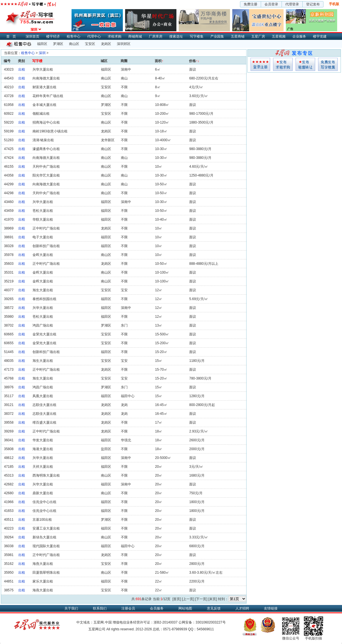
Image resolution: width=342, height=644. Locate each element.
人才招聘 (242, 608)
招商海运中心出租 (46, 122)
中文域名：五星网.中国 (94, 622)
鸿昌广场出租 (43, 325)
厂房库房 (156, 36)
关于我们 (71, 608)
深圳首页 (32, 36)
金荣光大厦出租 (44, 334)
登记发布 (313, 4)
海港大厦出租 (43, 449)
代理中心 (94, 36)
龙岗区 (106, 44)
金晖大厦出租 (43, 255)
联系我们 (100, 608)
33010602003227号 (210, 622)
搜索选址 (176, 36)
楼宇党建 (320, 36)
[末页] (213, 599)
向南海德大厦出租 (46, 78)
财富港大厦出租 (44, 87)
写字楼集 (197, 36)
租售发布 (305, 64)
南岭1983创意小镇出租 (50, 131)
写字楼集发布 (328, 64)
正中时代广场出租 (46, 228)
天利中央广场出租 (46, 167)
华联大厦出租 (43, 220)
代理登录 (292, 4)
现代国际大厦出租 (46, 546)
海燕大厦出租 (43, 564)
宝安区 (90, 44)
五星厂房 (258, 36)
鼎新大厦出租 (43, 493)
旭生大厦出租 (43, 290)
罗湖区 (58, 44)
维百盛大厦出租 (44, 423)
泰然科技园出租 (44, 299)
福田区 (42, 44)
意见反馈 (214, 608)
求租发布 (283, 64)
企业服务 (299, 36)
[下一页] (201, 599)
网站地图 (185, 608)
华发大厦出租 (43, 440)
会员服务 (157, 608)
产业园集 (217, 36)
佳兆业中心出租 (44, 502)
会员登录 (271, 4)
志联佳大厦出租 (44, 405)
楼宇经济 (53, 36)
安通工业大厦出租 (46, 528)
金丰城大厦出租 (44, 105)
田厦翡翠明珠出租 (46, 573)
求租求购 (115, 36)
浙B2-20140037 (166, 622)
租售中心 (74, 36)
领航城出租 (41, 114)
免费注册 (251, 4)
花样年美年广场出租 (48, 96)
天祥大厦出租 (43, 467)
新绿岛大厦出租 (44, 537)
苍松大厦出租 (43, 211)
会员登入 (260, 64)
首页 (13, 36)
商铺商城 (135, 36)
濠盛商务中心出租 (46, 149)
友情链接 (271, 608)
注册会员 (128, 608)
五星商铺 (238, 36)
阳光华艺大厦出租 (46, 175)
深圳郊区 (124, 44)
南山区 (74, 44)
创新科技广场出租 (46, 246)
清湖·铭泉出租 (43, 140)
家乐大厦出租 (43, 581)
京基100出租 (42, 520)
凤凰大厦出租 (43, 396)
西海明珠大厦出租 (46, 475)
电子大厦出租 (43, 237)
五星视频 (279, 36)
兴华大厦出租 (43, 69)
